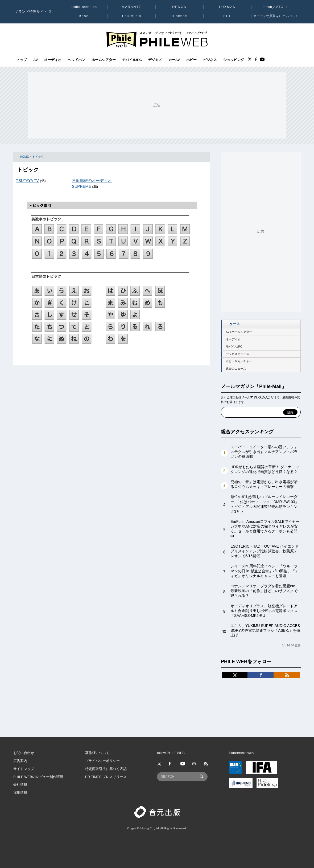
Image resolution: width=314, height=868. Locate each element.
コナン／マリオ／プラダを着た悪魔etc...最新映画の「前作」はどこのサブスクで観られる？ (264, 591)
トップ (22, 60)
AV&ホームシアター (239, 332)
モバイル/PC (132, 60)
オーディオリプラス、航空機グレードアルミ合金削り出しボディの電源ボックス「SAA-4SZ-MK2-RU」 (264, 611)
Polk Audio (132, 16)
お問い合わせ (24, 753)
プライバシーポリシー (102, 761)
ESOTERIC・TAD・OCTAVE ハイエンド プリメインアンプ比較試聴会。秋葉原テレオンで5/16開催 (265, 551)
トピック (38, 157)
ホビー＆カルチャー (239, 361)
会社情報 (20, 785)
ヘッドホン (77, 60)
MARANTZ (132, 7)
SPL (227, 16)
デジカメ (155, 60)
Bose (84, 16)
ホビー (191, 60)
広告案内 (20, 761)
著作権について (97, 753)
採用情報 (20, 792)
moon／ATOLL (275, 7)
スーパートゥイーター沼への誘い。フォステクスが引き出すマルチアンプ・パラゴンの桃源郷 (264, 452)
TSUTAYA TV (27, 181)
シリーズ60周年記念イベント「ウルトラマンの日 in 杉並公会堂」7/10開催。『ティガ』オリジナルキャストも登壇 (265, 571)
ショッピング (234, 60)
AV (36, 60)
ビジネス (210, 60)
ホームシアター (104, 60)
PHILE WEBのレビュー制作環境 (38, 777)
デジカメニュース (237, 354)
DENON (179, 7)
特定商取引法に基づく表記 (106, 769)
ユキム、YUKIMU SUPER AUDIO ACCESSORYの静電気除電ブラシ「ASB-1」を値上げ (265, 630)
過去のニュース (236, 369)
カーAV (174, 60)
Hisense (179, 16)
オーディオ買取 (275, 16)
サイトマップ (24, 769)
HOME (24, 157)
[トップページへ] (157, 39)
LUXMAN (227, 7)
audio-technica (84, 7)
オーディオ (53, 60)
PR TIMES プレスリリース (106, 777)
